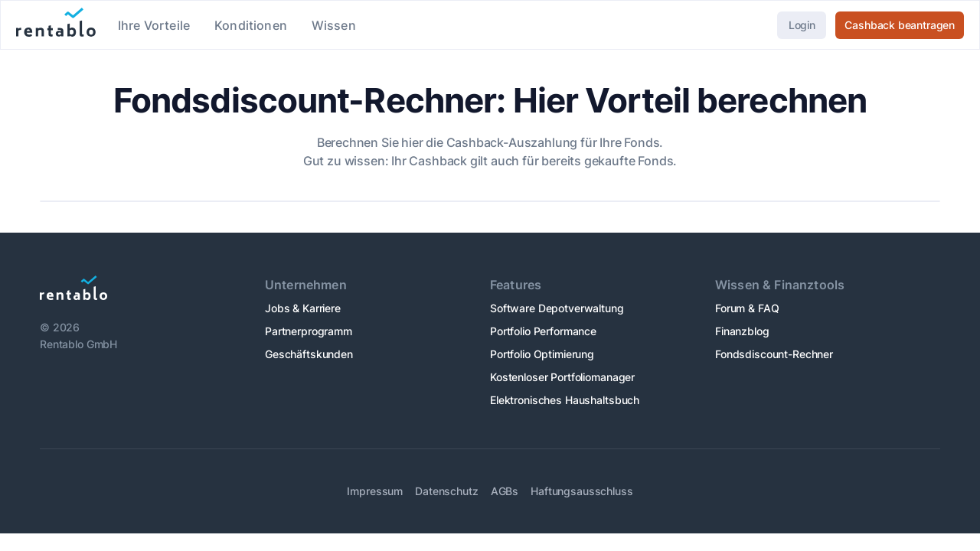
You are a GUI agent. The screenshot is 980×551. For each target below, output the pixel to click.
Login (802, 25)
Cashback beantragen (900, 25)
